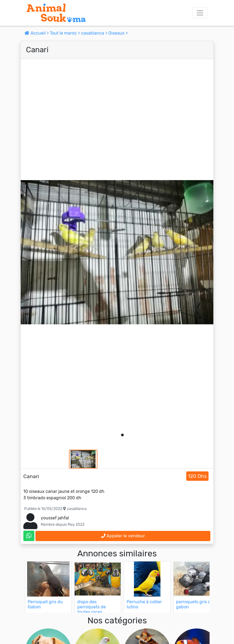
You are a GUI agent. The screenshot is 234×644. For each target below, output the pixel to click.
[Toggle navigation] (200, 13)
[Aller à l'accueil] (56, 13)
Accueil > (37, 33)
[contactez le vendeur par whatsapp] (29, 536)
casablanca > (95, 33)
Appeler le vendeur (123, 536)
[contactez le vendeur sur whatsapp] (29, 536)
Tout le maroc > (65, 33)
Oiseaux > (118, 33)
